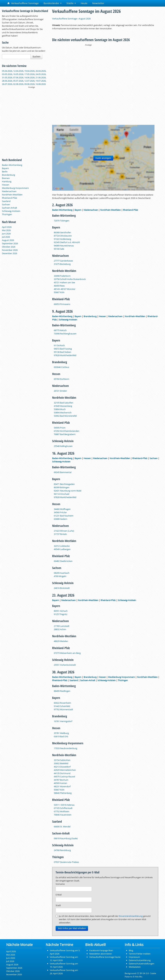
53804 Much (60, 409)
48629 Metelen (61, 641)
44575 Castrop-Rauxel (64, 777)
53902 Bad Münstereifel (65, 416)
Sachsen (6, 204)
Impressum (134, 957)
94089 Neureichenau (64, 246)
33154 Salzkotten (62, 760)
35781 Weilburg (61, 733)
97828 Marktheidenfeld (65, 355)
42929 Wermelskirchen (65, 770)
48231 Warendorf (62, 786)
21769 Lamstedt (62, 626)
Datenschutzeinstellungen (142, 964)
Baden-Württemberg (12, 165)
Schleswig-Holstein (11, 211)
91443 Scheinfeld (62, 706)
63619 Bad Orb (61, 736)
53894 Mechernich (63, 413)
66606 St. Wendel (62, 827)
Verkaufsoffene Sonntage (23, 3)
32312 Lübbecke (62, 546)
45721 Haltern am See (64, 282)
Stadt (58, 905)
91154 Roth (59, 345)
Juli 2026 (6, 237)
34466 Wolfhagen (62, 509)
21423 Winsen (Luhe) (64, 531)
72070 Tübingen (62, 221)
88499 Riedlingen (62, 691)
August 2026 (8, 240)
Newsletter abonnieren (101, 954)
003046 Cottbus (61, 367)
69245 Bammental (63, 472)
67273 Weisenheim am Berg (67, 653)
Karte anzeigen (103, 158)
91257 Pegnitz (61, 614)
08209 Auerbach (62, 573)
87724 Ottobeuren (63, 236)
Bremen (6, 178)
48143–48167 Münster (65, 289)
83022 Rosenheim (62, 703)
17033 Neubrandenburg (65, 748)
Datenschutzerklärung (140, 960)
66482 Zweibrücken (63, 561)
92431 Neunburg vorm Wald (68, 491)
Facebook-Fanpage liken (101, 950)
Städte (71, 3)
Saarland (6, 201)
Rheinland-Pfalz (10, 198)
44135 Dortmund (62, 773)
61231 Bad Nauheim (64, 516)
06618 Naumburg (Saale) (66, 838)
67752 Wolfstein (62, 811)
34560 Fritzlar (60, 512)
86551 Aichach (61, 611)
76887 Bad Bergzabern (65, 434)
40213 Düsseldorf (62, 767)
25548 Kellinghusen (63, 446)
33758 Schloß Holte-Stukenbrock (70, 279)
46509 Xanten (60, 783)
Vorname (60, 884)
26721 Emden (60, 391)
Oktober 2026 (9, 247)
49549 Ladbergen (62, 549)
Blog (131, 950)
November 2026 (10, 250)
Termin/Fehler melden (140, 954)
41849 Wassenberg (63, 406)
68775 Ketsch (60, 330)
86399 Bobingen (62, 487)
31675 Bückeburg (62, 264)
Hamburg (7, 181)
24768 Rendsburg (62, 850)
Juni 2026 (6, 234)
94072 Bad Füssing (63, 349)
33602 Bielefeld (61, 763)
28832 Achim (60, 629)
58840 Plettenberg (63, 793)
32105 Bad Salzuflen (63, 403)
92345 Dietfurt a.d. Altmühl (67, 242)
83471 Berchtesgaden (64, 484)
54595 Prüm (60, 428)
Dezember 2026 (10, 253)
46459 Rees (59, 286)
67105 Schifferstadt (63, 808)
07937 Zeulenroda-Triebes (66, 862)
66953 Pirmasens (62, 304)
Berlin (5, 172)
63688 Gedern (61, 519)
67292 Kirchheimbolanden (67, 431)
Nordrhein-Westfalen (12, 195)
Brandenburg (8, 175)
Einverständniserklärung (131, 916)
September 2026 (10, 243)
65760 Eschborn (62, 379)
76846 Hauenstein (63, 815)
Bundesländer (53, 3)
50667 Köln (59, 292)
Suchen (36, 57)
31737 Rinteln (60, 534)
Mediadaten (135, 967)
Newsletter (98, 3)
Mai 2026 (6, 230)
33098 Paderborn (62, 276)
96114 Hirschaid (62, 494)
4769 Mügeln (60, 576)
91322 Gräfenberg (62, 239)
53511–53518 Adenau (64, 805)
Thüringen (7, 214)
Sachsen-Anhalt (10, 208)
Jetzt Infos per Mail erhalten (72, 928)
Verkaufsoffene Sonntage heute (105, 957)
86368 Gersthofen (62, 232)
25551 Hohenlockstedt (65, 665)
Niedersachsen (9, 191)
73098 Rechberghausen (65, 334)
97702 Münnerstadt (63, 709)
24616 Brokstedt (62, 588)
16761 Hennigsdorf (63, 721)
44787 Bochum (61, 780)
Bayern (5, 168)
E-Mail (59, 895)
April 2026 (7, 227)
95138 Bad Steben (63, 352)
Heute (84, 3)
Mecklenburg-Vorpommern (15, 188)
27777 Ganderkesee (63, 261)
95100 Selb (59, 249)
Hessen (6, 185)
